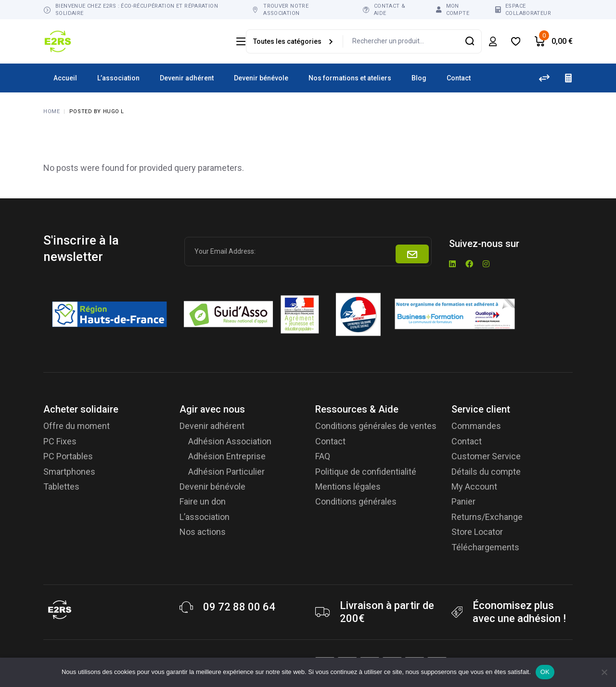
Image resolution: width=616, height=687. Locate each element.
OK (545, 672)
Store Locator (477, 532)
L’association (205, 517)
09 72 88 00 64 (239, 607)
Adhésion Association (230, 441)
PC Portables (68, 456)
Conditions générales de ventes (376, 426)
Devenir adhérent (212, 426)
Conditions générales (356, 501)
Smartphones (69, 472)
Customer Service (486, 456)
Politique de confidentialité (366, 472)
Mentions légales (348, 486)
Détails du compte (486, 472)
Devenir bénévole (212, 486)
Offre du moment (77, 426)
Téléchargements (485, 547)
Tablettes (61, 486)
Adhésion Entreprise (227, 456)
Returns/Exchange (487, 517)
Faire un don (203, 501)
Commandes (476, 426)
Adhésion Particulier (226, 472)
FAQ (323, 456)
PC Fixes (60, 441)
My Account (474, 486)
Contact (330, 441)
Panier (463, 501)
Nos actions (203, 532)
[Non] (604, 672)
